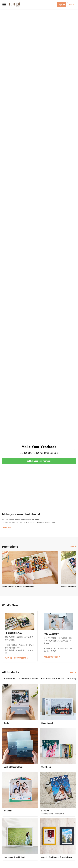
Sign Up (62, 5)
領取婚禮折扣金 (52, 657)
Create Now (8, 528)
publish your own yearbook (39, 461)
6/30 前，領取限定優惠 (17, 658)
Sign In (72, 5)
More (73, 547)
